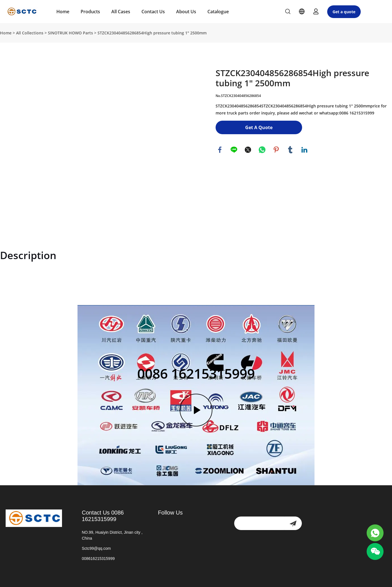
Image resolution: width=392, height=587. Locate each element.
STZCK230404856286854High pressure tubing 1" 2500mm (152, 33)
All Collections (30, 33)
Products (90, 12)
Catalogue (218, 12)
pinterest (276, 150)
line (234, 150)
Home (63, 12)
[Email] (259, 523)
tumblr (290, 150)
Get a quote (344, 12)
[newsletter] (293, 523)
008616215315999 (98, 559)
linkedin (304, 150)
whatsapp (262, 150)
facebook (220, 150)
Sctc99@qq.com (96, 548)
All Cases (121, 12)
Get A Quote (259, 127)
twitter (248, 150)
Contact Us (153, 12)
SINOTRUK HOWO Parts (70, 33)
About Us (186, 12)
